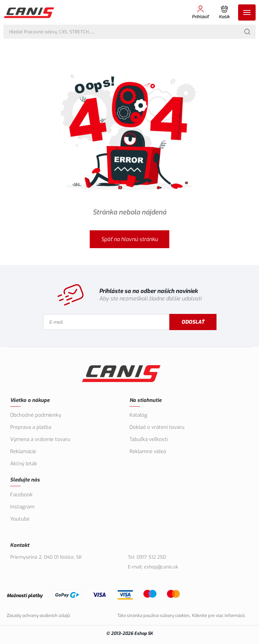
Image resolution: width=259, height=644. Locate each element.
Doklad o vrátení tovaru (157, 427)
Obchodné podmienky (36, 415)
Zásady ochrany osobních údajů (38, 616)
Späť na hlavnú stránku (129, 239)
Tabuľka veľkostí (149, 439)
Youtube (20, 519)
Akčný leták (24, 464)
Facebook (21, 495)
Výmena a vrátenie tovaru (40, 439)
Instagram (22, 507)
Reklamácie (23, 451)
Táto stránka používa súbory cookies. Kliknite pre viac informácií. (181, 616)
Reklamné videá (148, 451)
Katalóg (138, 415)
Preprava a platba (31, 427)
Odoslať (193, 322)
